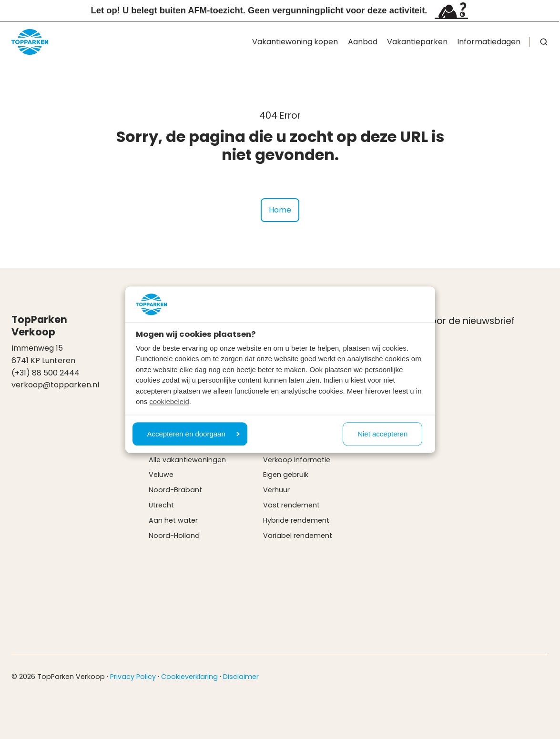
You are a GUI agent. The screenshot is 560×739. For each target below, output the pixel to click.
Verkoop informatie (297, 460)
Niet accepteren (382, 434)
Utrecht (161, 505)
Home (280, 210)
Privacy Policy (133, 677)
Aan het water (173, 520)
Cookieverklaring (189, 677)
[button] (544, 42)
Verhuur (276, 490)
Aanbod (363, 42)
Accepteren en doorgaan (193, 434)
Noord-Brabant (175, 490)
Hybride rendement (296, 520)
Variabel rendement (298, 536)
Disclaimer (241, 677)
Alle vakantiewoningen (187, 460)
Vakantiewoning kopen (295, 42)
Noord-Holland (174, 536)
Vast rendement (291, 505)
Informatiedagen (489, 42)
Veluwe (161, 475)
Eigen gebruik (286, 475)
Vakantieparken (417, 42)
